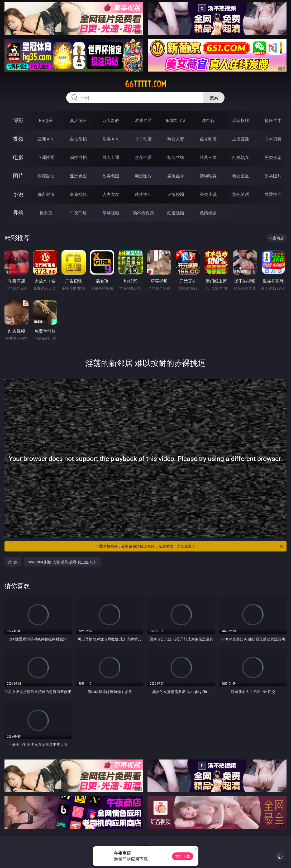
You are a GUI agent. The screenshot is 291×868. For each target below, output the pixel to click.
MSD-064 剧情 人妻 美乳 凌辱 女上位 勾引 (62, 562)
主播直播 (241, 139)
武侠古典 (143, 194)
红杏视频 (176, 213)
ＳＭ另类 (273, 139)
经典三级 (208, 157)
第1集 (13, 562)
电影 (18, 157)
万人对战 (111, 120)
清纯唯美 (208, 176)
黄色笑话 (241, 194)
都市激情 (46, 194)
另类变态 (273, 157)
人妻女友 (111, 194)
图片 (18, 176)
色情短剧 (208, 213)
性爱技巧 (273, 194)
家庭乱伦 (78, 194)
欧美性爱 (143, 157)
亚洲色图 (78, 176)
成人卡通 (111, 157)
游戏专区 (143, 120)
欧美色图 (111, 176)
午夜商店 (78, 213)
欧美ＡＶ (111, 139)
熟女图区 (241, 176)
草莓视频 (111, 213)
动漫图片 (143, 176)
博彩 (18, 120)
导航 (18, 213)
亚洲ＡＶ (46, 139)
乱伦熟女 (241, 157)
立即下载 (183, 856)
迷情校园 (176, 194)
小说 (18, 194)
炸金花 (208, 120)
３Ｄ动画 (143, 139)
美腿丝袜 (176, 176)
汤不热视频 (143, 213)
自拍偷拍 (78, 139)
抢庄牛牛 (273, 120)
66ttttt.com (145, 84)
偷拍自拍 (78, 157)
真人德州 (78, 120)
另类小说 (208, 194)
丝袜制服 (208, 139)
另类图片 (273, 176)
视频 (18, 139)
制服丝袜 (176, 157)
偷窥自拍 (46, 176)
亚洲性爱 (46, 157)
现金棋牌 (241, 120)
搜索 (214, 98)
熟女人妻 (176, 139)
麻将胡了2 (176, 120)
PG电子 (46, 120)
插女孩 (46, 213)
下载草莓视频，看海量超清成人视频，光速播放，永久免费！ (190, 546)
